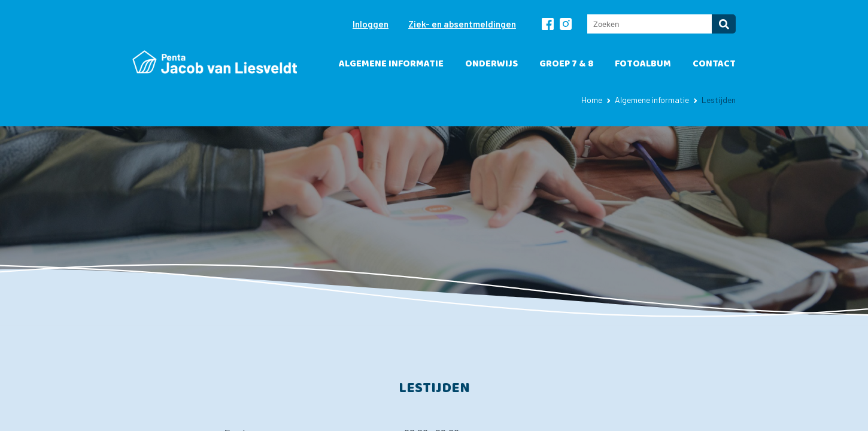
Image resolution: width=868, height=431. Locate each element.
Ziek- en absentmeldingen (462, 24)
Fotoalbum (643, 64)
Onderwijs (491, 64)
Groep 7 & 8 (566, 64)
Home (592, 100)
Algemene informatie (391, 64)
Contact (714, 64)
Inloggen (371, 24)
